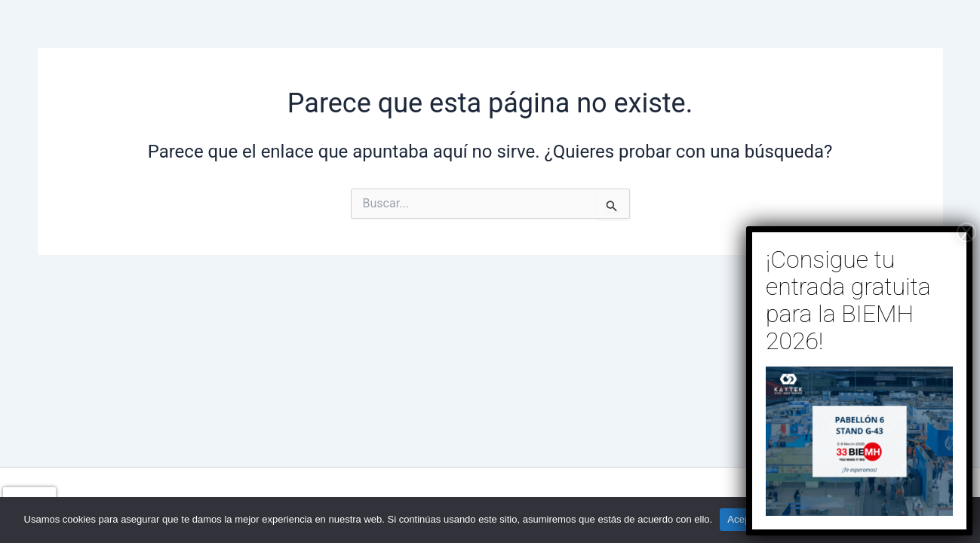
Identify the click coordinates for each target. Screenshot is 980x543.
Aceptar (745, 519)
